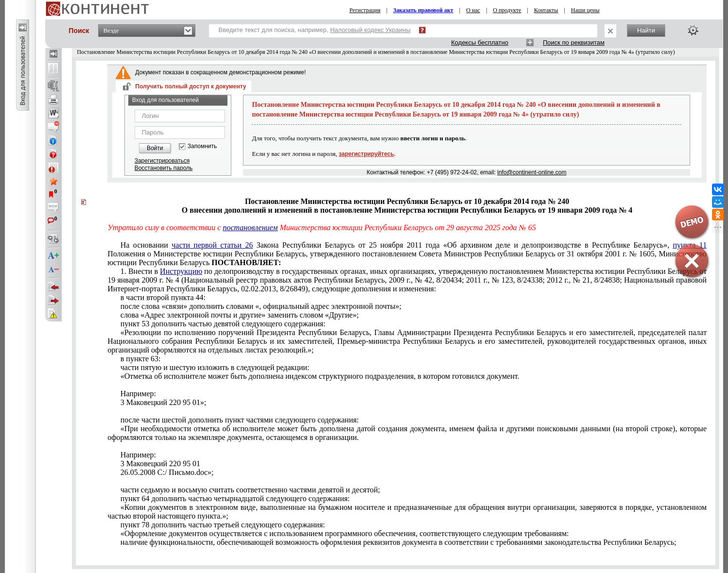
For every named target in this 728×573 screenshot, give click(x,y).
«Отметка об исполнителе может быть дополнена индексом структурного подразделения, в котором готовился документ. (320, 376)
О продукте (507, 10)
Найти (646, 30)
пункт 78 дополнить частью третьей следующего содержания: (223, 525)
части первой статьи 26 (212, 245)
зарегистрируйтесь (366, 154)
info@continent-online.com (532, 172)
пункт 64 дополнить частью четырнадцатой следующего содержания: (235, 498)
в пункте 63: (141, 359)
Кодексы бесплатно (480, 42)
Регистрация (365, 10)
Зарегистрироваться (162, 161)
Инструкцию (181, 271)
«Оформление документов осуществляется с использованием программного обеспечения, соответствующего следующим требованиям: (345, 533)
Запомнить (202, 146)
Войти (155, 148)
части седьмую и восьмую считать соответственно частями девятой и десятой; (250, 490)
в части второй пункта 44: (163, 297)
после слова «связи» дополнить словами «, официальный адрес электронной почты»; (261, 306)
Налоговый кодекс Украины (370, 30)
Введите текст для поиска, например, (315, 30)
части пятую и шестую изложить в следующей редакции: (215, 367)
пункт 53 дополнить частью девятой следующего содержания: (223, 324)
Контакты (546, 10)
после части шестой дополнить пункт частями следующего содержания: (240, 420)
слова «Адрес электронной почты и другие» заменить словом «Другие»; (240, 315)
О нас (473, 10)
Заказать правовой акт (423, 10)
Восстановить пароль (164, 168)
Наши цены (585, 10)
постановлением (250, 228)
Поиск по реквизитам (574, 42)
